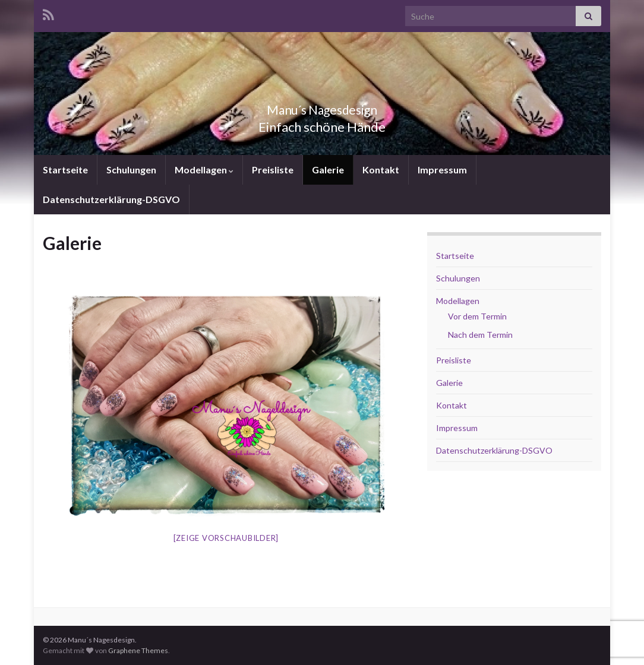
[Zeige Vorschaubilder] (226, 538)
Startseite (65, 170)
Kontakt (381, 170)
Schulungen (131, 170)
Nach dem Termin (480, 335)
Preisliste (273, 170)
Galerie (328, 170)
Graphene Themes (138, 650)
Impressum (442, 170)
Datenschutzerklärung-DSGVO (111, 199)
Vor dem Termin (477, 316)
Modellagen (204, 170)
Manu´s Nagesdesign (322, 107)
